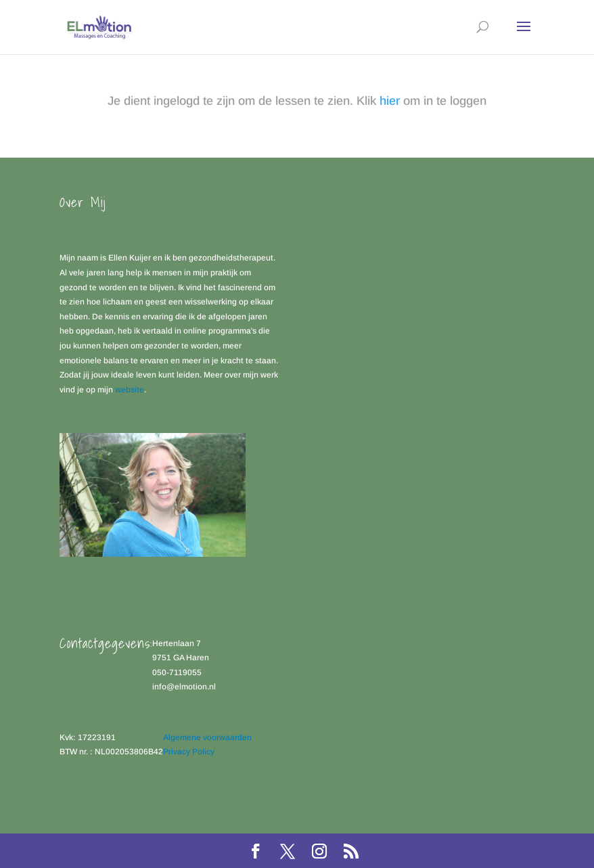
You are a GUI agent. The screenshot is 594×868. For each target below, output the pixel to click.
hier (390, 101)
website (130, 390)
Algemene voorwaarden (207, 737)
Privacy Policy (189, 752)
